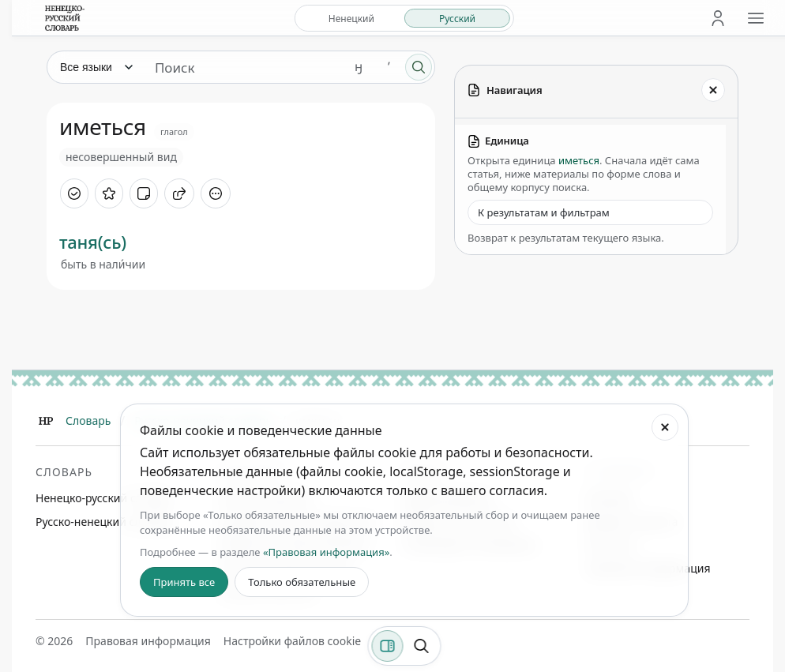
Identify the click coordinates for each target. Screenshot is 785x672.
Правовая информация (148, 641)
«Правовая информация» (326, 552)
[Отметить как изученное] (74, 193)
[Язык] (96, 67)
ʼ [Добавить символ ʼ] (389, 67)
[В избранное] (109, 193)
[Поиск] (419, 67)
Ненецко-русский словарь (105, 498)
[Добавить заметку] (144, 193)
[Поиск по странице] (422, 646)
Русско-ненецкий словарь (104, 522)
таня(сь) (93, 242)
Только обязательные (302, 582)
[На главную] (65, 18)
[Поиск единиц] (243, 67)
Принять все (184, 582)
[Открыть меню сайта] (756, 18)
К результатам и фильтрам (544, 212)
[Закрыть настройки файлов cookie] (665, 427)
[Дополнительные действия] (216, 193)
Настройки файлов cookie (292, 641)
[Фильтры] (388, 646)
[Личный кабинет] (718, 18)
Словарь (88, 420)
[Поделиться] (179, 193)
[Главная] (46, 421)
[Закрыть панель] (713, 90)
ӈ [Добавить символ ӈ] (359, 67)
